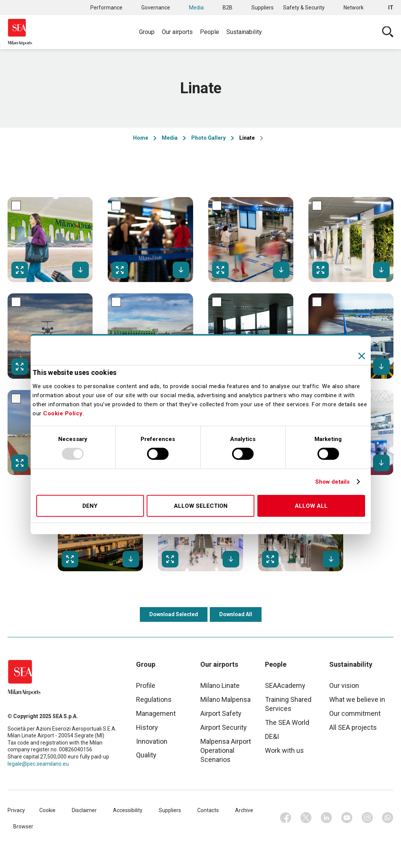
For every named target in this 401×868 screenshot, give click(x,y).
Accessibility (128, 810)
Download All (236, 614)
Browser (23, 826)
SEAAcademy (285, 685)
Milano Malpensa (225, 699)
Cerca (388, 32)
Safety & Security (304, 8)
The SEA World (287, 722)
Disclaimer (84, 810)
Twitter (306, 818)
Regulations (154, 699)
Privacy (16, 810)
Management (156, 713)
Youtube (347, 818)
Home (141, 138)
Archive (244, 810)
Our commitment (355, 713)
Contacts (208, 810)
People (210, 32)
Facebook (286, 818)
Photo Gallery (208, 138)
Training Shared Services (288, 704)
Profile (146, 685)
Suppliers (262, 8)
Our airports (177, 32)
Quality (146, 755)
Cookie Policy (63, 413)
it (391, 8)
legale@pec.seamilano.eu (38, 764)
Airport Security (224, 727)
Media (196, 8)
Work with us (284, 750)
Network (354, 8)
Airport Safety (221, 713)
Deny (90, 506)
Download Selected (174, 614)
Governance (156, 8)
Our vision (344, 685)
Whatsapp (388, 818)
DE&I (272, 736)
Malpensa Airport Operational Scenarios (226, 750)
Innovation (152, 741)
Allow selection (201, 506)
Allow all (311, 506)
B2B (228, 8)
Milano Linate (220, 685)
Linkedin (327, 818)
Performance (106, 8)
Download (81, 270)
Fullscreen (20, 270)
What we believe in (357, 699)
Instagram (367, 818)
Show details (332, 482)
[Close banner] (362, 356)
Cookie (47, 810)
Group (147, 32)
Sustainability (244, 32)
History (147, 727)
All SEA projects (353, 727)
